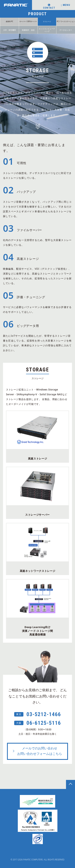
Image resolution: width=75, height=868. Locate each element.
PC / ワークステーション (66, 21)
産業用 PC (9, 21)
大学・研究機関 (9, 30)
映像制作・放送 (28, 30)
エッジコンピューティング (47, 30)
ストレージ (47, 21)
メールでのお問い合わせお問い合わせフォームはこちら (37, 751)
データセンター (66, 30)
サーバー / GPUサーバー (28, 21)
